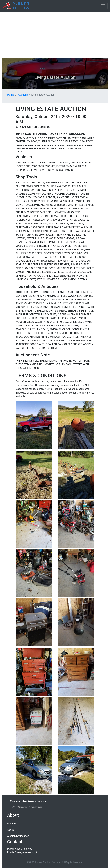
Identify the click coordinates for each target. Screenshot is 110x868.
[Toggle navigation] (103, 6)
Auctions (23, 95)
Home (11, 95)
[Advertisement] (55, 35)
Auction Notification (18, 836)
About (10, 830)
